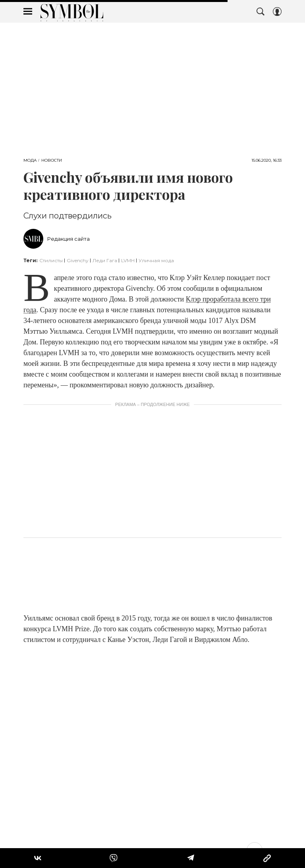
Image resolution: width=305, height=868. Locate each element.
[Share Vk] (38, 858)
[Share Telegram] (191, 858)
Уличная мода (156, 260)
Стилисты (51, 260)
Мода (30, 160)
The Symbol (72, 13)
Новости (52, 160)
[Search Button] (261, 12)
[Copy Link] (267, 858)
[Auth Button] (277, 12)
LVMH (128, 260)
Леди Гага (105, 260)
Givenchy (78, 260)
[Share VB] (114, 858)
